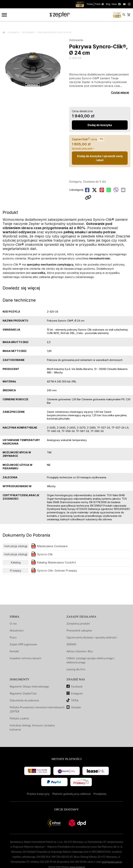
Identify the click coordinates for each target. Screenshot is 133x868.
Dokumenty (19, 679)
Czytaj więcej (120, 92)
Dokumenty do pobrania (24, 700)
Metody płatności (66, 759)
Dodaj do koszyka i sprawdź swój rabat (100, 158)
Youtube (76, 707)
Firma (15, 617)
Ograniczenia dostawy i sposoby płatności (92, 638)
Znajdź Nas (76, 679)
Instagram (77, 694)
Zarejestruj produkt (78, 624)
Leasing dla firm (76, 669)
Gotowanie (29, 32)
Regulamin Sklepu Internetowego (29, 687)
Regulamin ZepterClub (23, 694)
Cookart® (14, 32)
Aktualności (17, 631)
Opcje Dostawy (66, 809)
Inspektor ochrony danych (25, 658)
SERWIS (71, 644)
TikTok (75, 700)
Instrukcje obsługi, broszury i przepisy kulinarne (32, 728)
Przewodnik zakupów (79, 631)
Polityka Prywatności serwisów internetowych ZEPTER (37, 709)
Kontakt (14, 651)
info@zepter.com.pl (112, 862)
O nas (13, 624)
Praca (13, 638)
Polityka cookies (19, 719)
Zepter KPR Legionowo (23, 644)
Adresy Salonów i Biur (80, 651)
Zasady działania (81, 617)
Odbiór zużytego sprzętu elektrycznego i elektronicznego (91, 660)
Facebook (77, 687)
